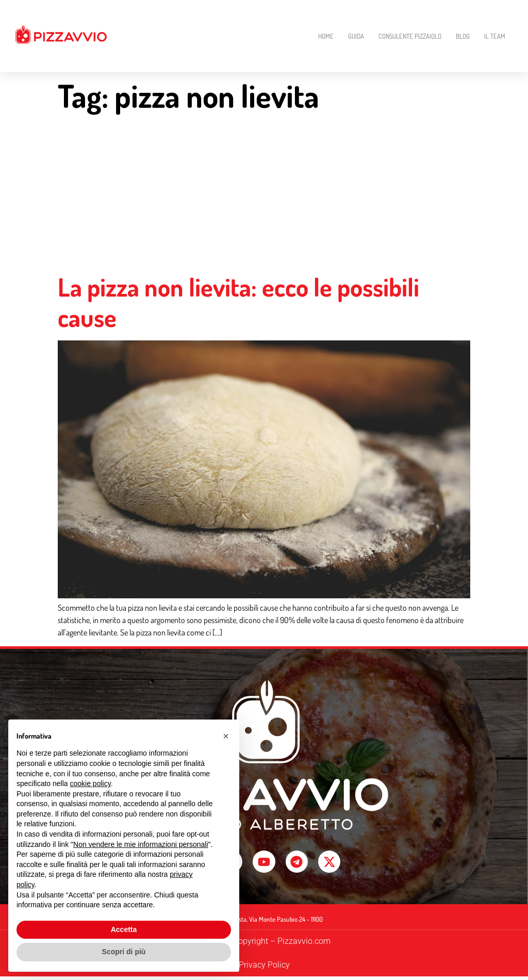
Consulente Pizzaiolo (410, 36)
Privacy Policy (264, 968)
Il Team (495, 36)
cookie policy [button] (90, 783)
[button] (226, 736)
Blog (463, 36)
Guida (356, 36)
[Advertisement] (264, 194)
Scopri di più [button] (124, 952)
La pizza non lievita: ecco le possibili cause (238, 302)
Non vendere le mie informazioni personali (141, 844)
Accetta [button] (124, 929)
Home (326, 36)
